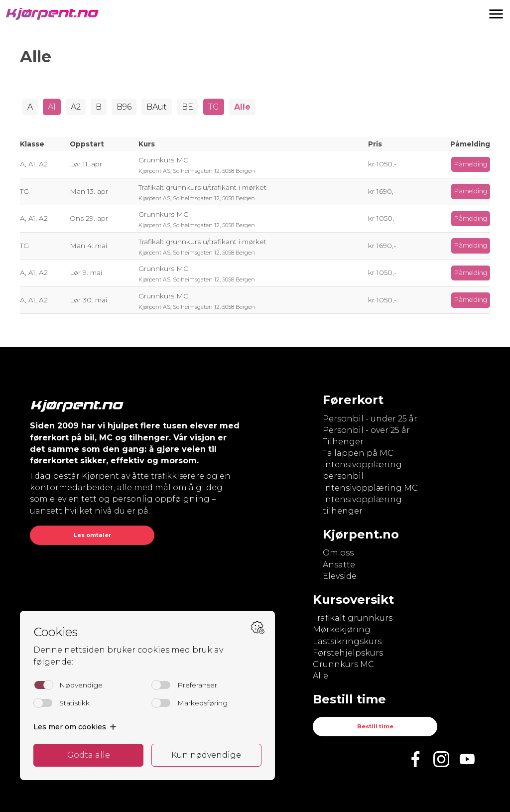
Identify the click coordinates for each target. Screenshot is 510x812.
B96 (124, 107)
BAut (157, 107)
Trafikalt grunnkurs (353, 618)
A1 (52, 107)
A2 (76, 107)
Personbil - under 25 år (370, 419)
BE (188, 107)
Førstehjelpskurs (348, 653)
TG (214, 107)
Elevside (340, 576)
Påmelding (471, 164)
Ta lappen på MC (358, 453)
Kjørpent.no (361, 534)
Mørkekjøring (342, 629)
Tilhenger (343, 442)
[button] (496, 14)
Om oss (338, 553)
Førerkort (353, 400)
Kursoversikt (353, 600)
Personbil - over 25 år (366, 430)
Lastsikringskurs (347, 641)
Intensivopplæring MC (370, 488)
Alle (242, 107)
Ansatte (339, 565)
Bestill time (375, 726)
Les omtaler (92, 535)
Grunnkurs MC (343, 664)
